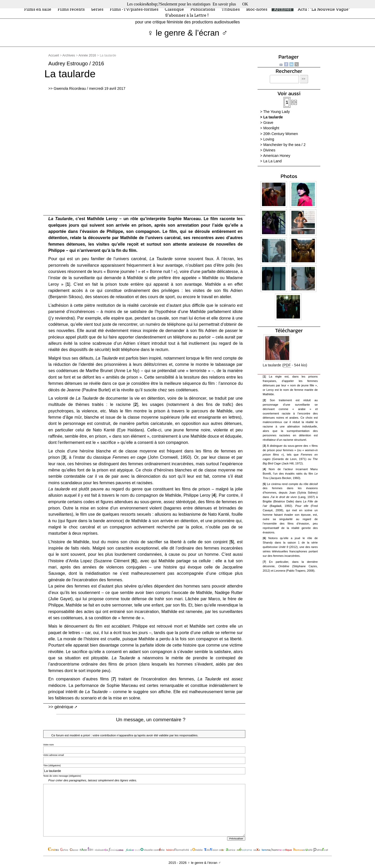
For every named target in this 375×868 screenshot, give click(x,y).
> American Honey (275, 156)
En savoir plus (224, 4)
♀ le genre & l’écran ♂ (188, 33)
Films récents (71, 9)
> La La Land (271, 161)
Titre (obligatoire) (52, 765)
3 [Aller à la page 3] (296, 102)
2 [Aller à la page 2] (292, 102)
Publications (203, 9)
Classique (174, 9)
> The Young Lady (275, 112)
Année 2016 (87, 55)
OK (245, 4)
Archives (283, 9)
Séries (97, 9)
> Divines (268, 150)
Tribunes (231, 9)
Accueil (54, 55)
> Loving (267, 139)
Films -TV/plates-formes (134, 9)
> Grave (267, 123)
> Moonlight (270, 128)
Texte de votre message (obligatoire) (62, 776)
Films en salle (38, 9)
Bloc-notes (257, 9)
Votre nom (49, 745)
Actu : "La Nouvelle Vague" (324, 9)
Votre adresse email (54, 755)
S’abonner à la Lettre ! (187, 15)
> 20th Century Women (279, 134)
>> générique (61, 707)
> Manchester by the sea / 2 (283, 145)
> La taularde (271, 117)
